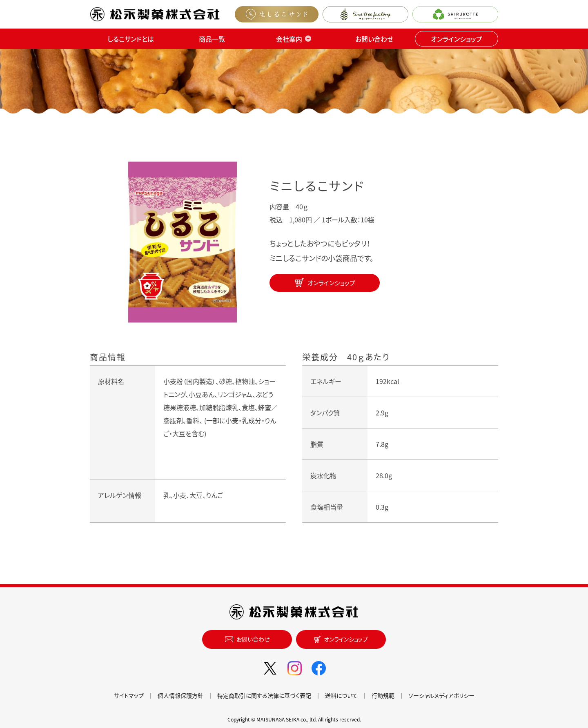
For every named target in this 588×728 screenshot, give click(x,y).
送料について (341, 695)
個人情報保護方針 (180, 695)
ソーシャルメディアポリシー (441, 695)
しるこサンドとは (131, 39)
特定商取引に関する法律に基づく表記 (264, 695)
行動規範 (383, 695)
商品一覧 (212, 39)
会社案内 (289, 39)
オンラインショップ (457, 39)
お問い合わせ (374, 39)
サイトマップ (129, 695)
